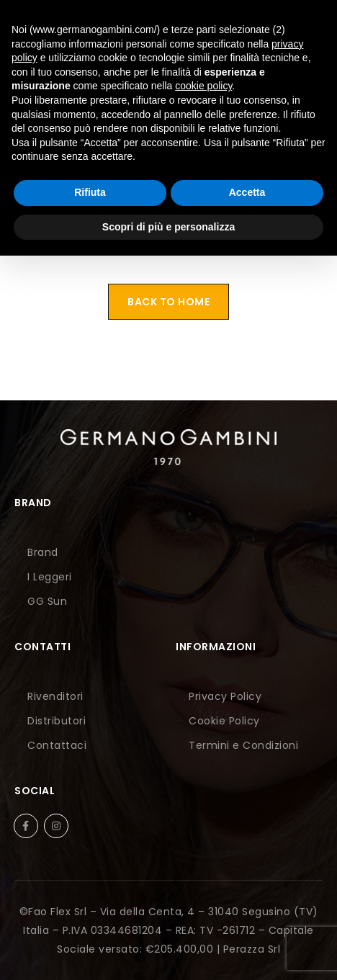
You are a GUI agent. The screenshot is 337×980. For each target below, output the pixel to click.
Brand (43, 552)
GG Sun (47, 601)
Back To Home (168, 302)
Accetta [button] (247, 192)
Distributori (57, 721)
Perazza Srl (252, 949)
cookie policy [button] (203, 86)
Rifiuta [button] (90, 192)
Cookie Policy (224, 721)
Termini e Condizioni (243, 745)
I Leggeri (50, 577)
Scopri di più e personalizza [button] (168, 227)
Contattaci (57, 745)
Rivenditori (55, 696)
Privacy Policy (225, 696)
